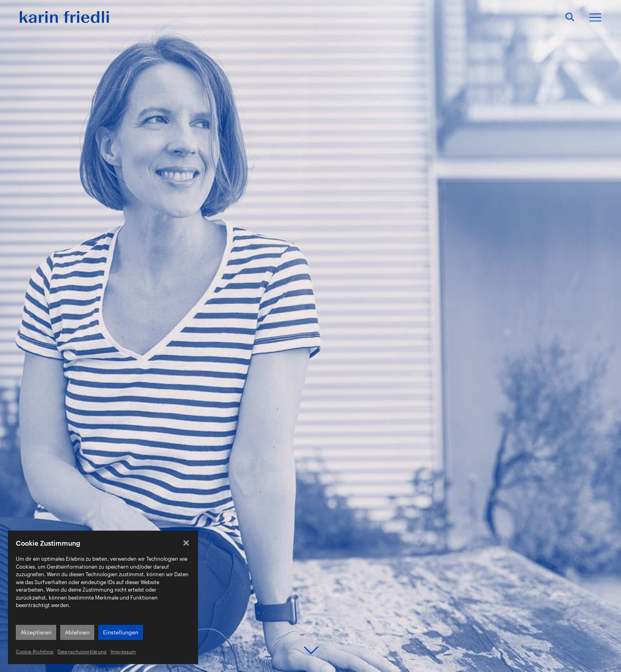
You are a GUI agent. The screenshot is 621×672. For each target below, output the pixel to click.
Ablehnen (77, 632)
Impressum (123, 651)
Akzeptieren (36, 632)
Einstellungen (121, 632)
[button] (186, 543)
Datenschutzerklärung (82, 651)
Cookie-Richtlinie (35, 651)
